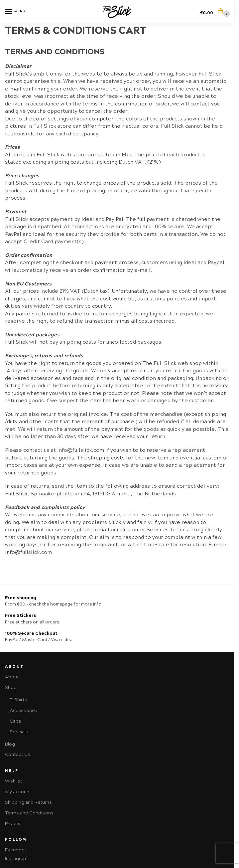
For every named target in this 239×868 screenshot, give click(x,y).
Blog (10, 744)
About (12, 677)
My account (18, 792)
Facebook (16, 850)
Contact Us (18, 754)
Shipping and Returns (28, 802)
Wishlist (14, 781)
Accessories (23, 710)
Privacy (13, 824)
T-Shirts (18, 700)
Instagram (16, 859)
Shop (11, 688)
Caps (15, 721)
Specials (19, 732)
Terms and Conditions (29, 813)
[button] (215, 12)
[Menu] (15, 12)
